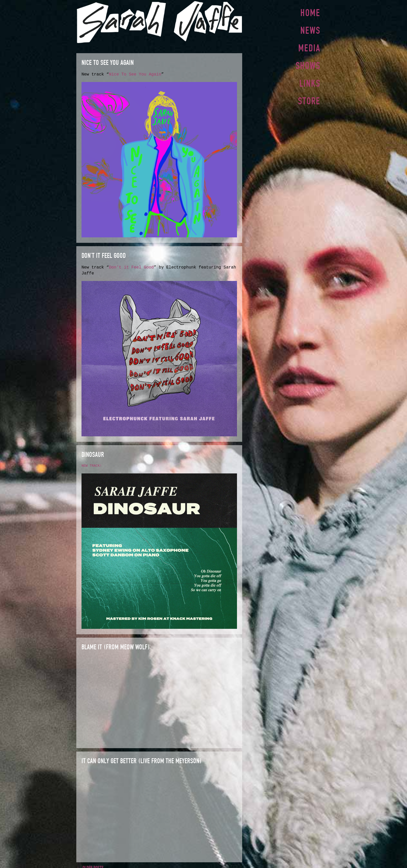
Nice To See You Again (135, 74)
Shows (308, 64)
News (310, 30)
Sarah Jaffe (159, 22)
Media (309, 47)
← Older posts (90, 865)
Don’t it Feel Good (131, 267)
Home (310, 13)
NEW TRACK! (92, 465)
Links (310, 81)
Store (309, 98)
